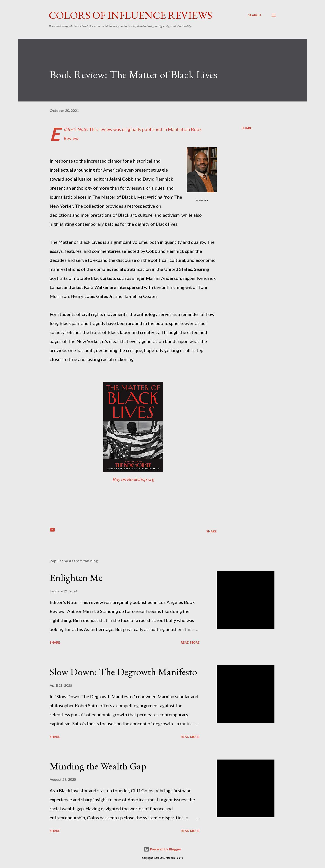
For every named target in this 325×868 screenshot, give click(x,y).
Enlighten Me (76, 577)
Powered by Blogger (162, 849)
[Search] (255, 15)
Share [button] (247, 128)
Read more (190, 642)
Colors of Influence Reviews (130, 15)
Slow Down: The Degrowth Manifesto (123, 672)
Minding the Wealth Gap (98, 766)
